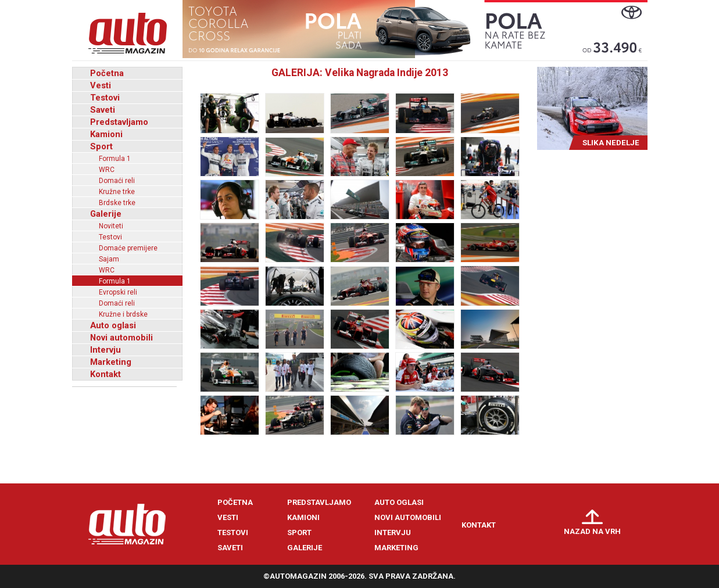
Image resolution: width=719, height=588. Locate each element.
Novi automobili (121, 338)
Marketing (111, 362)
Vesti (101, 85)
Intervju (105, 350)
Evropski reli (118, 292)
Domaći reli (117, 181)
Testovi (105, 98)
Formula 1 (115, 159)
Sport (101, 146)
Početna (107, 73)
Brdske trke (117, 203)
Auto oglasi (113, 325)
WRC (107, 170)
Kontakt (105, 374)
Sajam (109, 259)
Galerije (106, 214)
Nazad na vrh (592, 531)
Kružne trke (117, 192)
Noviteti (111, 226)
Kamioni (106, 134)
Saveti (103, 110)
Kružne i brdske (123, 314)
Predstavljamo (119, 122)
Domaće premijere (128, 248)
